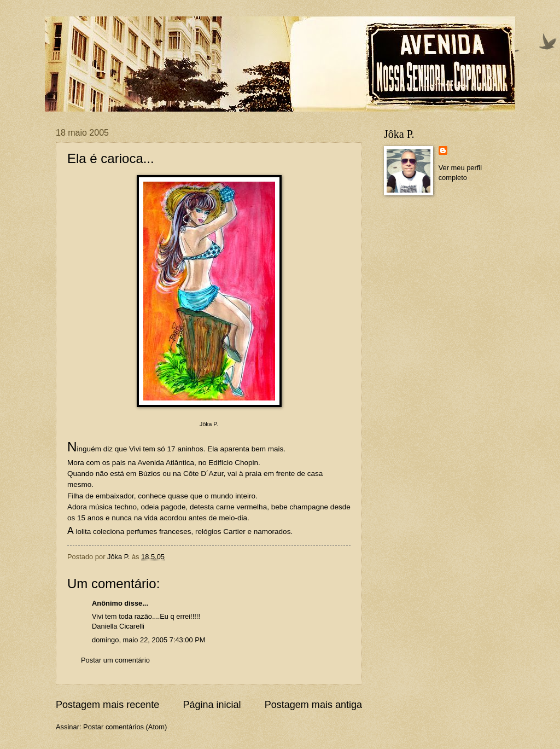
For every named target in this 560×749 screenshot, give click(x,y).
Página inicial (212, 705)
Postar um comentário (115, 660)
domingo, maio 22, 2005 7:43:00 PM (149, 640)
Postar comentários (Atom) (125, 727)
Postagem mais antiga (313, 705)
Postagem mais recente (107, 705)
